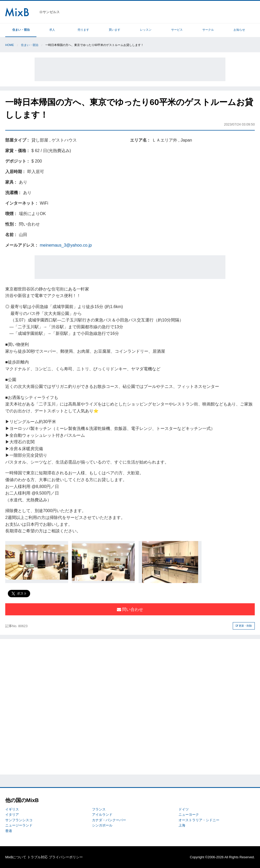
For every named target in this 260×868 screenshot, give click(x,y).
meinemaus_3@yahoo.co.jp (66, 245)
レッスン (146, 30)
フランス (99, 809)
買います (115, 30)
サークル (208, 30)
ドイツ (184, 809)
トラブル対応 (37, 857)
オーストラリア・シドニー (199, 820)
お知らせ (239, 30)
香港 (9, 831)
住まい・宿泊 (21, 30)
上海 (182, 825)
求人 (52, 30)
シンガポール (102, 825)
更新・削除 (244, 626)
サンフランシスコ (19, 820)
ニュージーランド (19, 825)
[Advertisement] (130, 69)
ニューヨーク (189, 815)
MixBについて (16, 857)
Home (10, 45)
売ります (83, 30)
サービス (177, 30)
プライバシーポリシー (66, 857)
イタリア (12, 815)
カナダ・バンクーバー (109, 820)
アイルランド (102, 815)
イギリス (12, 809)
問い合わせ (130, 609)
